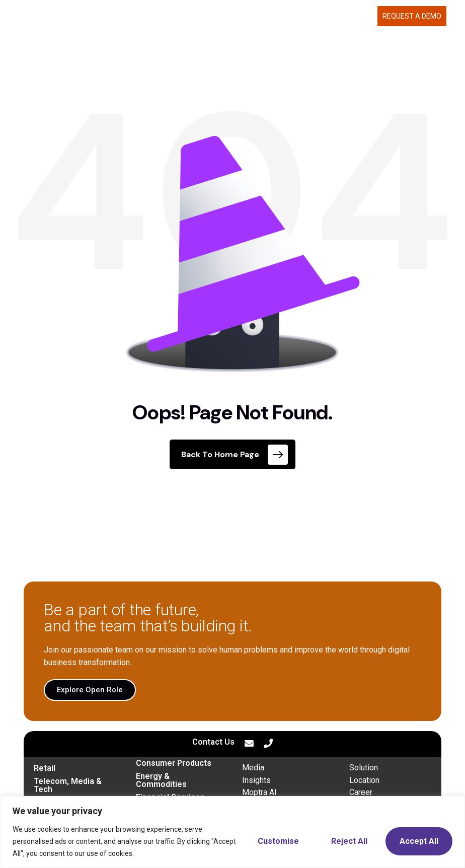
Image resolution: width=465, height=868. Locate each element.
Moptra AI (259, 792)
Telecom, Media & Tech (68, 785)
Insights (256, 780)
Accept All (419, 841)
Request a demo (412, 16)
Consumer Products (174, 763)
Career (361, 792)
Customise (278, 841)
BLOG (364, 16)
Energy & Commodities (161, 780)
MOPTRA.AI (151, 16)
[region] (232, 832)
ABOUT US (281, 16)
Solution (364, 768)
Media (253, 768)
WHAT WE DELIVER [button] (214, 16)
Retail (45, 768)
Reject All (349, 841)
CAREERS (329, 16)
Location (364, 780)
